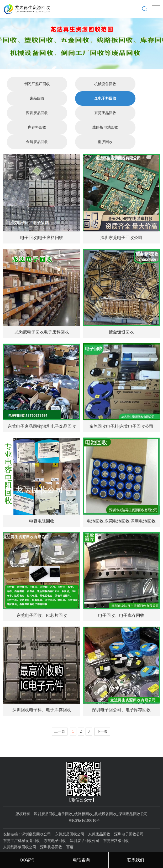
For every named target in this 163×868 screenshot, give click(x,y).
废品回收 (37, 87)
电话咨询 (81, 860)
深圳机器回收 (51, 836)
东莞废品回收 (105, 102)
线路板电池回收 (105, 116)
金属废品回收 (37, 131)
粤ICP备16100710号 (84, 809)
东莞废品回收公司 (70, 823)
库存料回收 (37, 116)
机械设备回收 (105, 73)
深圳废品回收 (37, 102)
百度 (70, 836)
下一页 (102, 720)
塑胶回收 (105, 131)
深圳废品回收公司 (36, 823)
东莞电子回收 (55, 829)
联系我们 (136, 860)
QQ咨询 (27, 860)
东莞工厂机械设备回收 (22, 829)
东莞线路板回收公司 (20, 836)
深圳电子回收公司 (129, 823)
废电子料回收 (105, 87)
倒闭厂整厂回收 (37, 73)
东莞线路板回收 (116, 829)
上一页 (60, 720)
